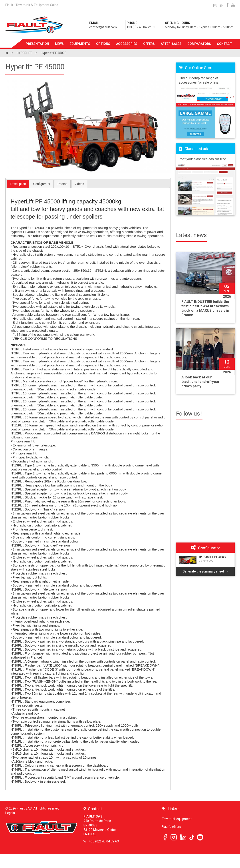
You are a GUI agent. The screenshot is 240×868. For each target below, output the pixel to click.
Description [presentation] (18, 184)
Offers (149, 44)
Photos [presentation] (62, 184)
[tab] (18, 184)
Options (103, 44)
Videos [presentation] (79, 184)
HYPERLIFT (25, 53)
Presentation (37, 44)
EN (221, 6)
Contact (224, 44)
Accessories (127, 44)
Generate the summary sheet (205, 571)
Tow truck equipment (177, 819)
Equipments (80, 44)
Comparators (199, 44)
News (59, 44)
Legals (10, 813)
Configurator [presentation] (42, 184)
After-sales (171, 44)
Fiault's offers (171, 827)
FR (215, 6)
